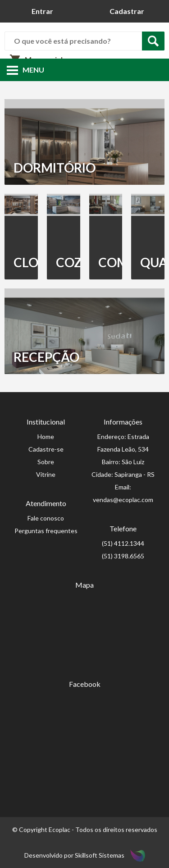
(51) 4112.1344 (123, 543)
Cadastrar (127, 11)
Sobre (46, 462)
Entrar (42, 11)
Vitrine (46, 474)
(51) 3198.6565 (123, 556)
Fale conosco (46, 518)
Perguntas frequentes (46, 531)
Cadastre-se (46, 449)
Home (46, 436)
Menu (25, 70)
